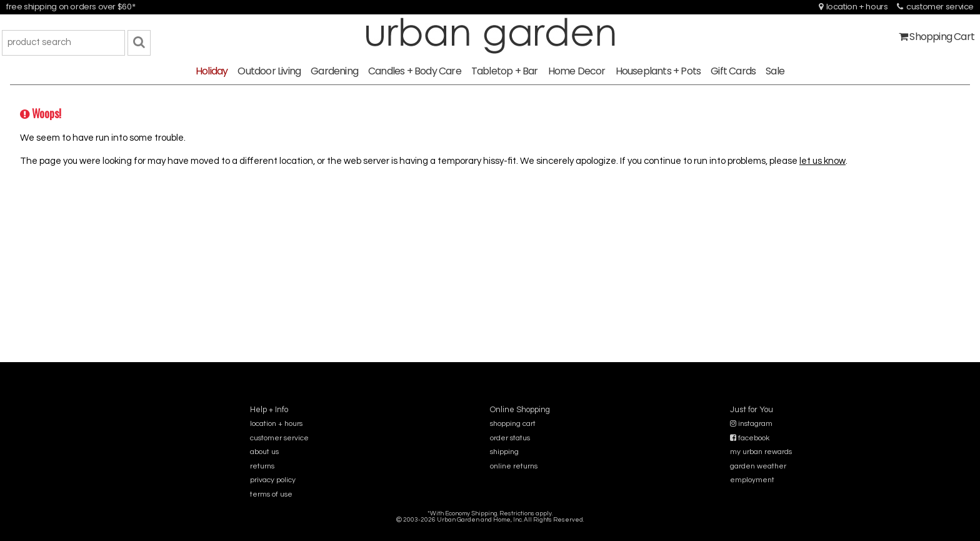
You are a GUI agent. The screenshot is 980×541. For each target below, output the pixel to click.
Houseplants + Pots (658, 71)
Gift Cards (733, 71)
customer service (935, 7)
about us (264, 452)
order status (510, 438)
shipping (504, 452)
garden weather (758, 466)
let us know (822, 161)
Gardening (334, 71)
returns (262, 466)
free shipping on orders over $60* (71, 7)
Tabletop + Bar (505, 71)
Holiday (212, 71)
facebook (750, 438)
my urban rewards (761, 452)
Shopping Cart (937, 37)
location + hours (853, 7)
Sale (775, 71)
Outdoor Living (269, 71)
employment (752, 480)
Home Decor (577, 71)
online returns (514, 466)
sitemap (490, 528)
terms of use (271, 494)
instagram (751, 424)
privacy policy (273, 480)
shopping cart (513, 424)
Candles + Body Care (415, 71)
